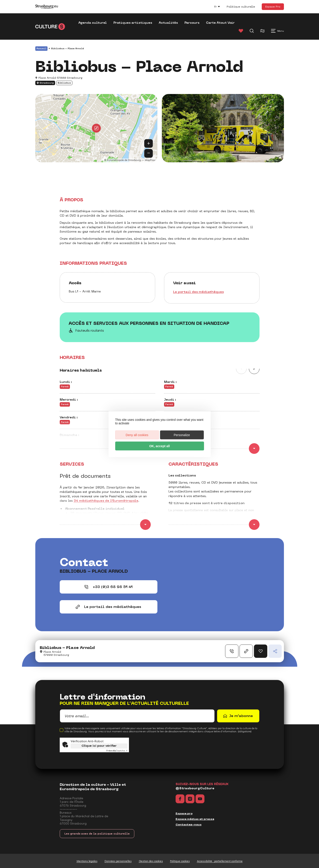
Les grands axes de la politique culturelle (97, 834)
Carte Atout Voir (220, 23)
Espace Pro (273, 7)
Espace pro (184, 813)
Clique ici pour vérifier (99, 746)
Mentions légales (87, 861)
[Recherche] (252, 31)
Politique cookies (180, 861)
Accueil (41, 48)
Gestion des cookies (151, 861)
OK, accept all (159, 446)
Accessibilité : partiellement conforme (220, 861)
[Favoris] (241, 31)
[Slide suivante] (254, 369)
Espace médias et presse (195, 819)
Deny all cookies (137, 435)
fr (219, 7)
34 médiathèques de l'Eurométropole (106, 501)
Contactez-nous (189, 825)
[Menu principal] (277, 31)
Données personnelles (118, 861)
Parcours (192, 23)
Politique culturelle (241, 7)
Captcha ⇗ (117, 751)
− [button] (149, 153)
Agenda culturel (93, 23)
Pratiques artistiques (133, 23)
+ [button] (149, 143)
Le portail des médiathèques (198, 292)
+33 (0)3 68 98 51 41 (108, 587)
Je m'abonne (241, 716)
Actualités (168, 23)
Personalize (182, 435)
